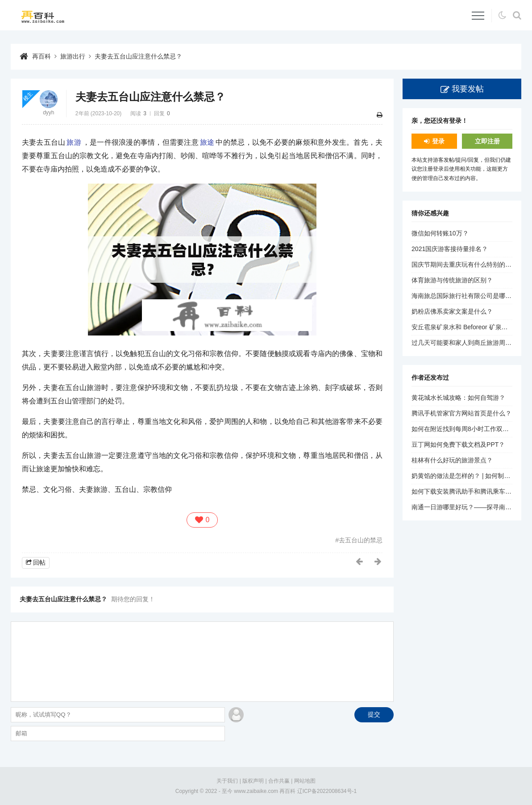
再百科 (42, 56)
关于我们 (227, 781)
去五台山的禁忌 (361, 540)
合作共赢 (279, 781)
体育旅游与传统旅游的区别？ (452, 280)
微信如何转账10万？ (440, 233)
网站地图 (305, 781)
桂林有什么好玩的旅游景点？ (452, 460)
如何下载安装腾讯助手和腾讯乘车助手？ (468, 491)
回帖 (39, 562)
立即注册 (487, 141)
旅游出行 (73, 56)
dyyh (48, 113)
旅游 (74, 142)
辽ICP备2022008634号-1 (327, 791)
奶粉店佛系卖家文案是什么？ (452, 311)
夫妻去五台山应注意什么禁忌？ (138, 56)
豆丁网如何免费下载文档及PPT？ (458, 444)
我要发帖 (468, 89)
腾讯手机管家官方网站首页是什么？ (461, 413)
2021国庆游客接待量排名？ (450, 249)
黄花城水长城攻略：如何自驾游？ (458, 398)
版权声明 (253, 781)
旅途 (207, 142)
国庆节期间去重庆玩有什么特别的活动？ (468, 264)
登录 (438, 141)
